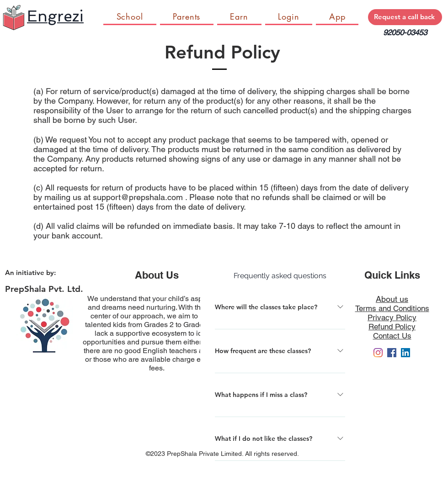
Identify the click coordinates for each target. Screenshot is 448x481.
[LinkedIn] (405, 353)
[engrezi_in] (378, 353)
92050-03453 (405, 32)
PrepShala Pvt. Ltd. (44, 289)
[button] (239, 17)
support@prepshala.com (138, 197)
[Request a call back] (405, 17)
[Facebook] (392, 353)
